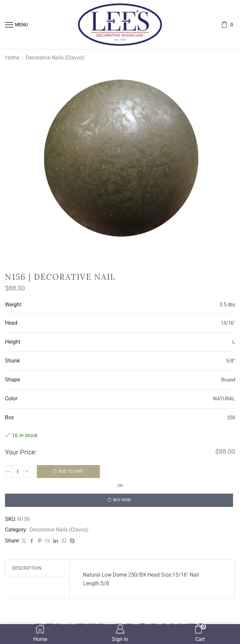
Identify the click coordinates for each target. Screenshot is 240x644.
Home (12, 58)
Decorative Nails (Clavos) (55, 58)
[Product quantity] (18, 472)
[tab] (27, 568)
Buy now (122, 500)
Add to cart (71, 471)
